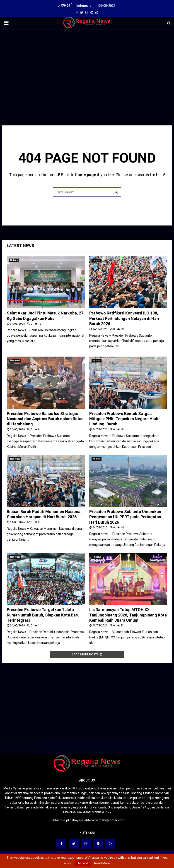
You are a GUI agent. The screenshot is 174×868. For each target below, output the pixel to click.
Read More (102, 863)
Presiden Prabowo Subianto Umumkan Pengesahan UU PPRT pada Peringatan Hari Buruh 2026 (125, 517)
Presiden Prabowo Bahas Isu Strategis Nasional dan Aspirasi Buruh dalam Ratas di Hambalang (45, 419)
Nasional (15, 361)
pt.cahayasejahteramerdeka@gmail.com (95, 820)
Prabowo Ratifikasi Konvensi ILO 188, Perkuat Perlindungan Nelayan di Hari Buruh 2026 (124, 318)
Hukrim (14, 260)
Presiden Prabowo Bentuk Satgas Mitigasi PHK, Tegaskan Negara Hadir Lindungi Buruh (125, 419)
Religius (97, 557)
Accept (83, 863)
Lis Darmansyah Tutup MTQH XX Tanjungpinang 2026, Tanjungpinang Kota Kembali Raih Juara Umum (128, 615)
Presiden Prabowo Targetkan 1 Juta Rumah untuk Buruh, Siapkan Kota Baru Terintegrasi (43, 615)
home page (86, 175)
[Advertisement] (87, 65)
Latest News (21, 246)
